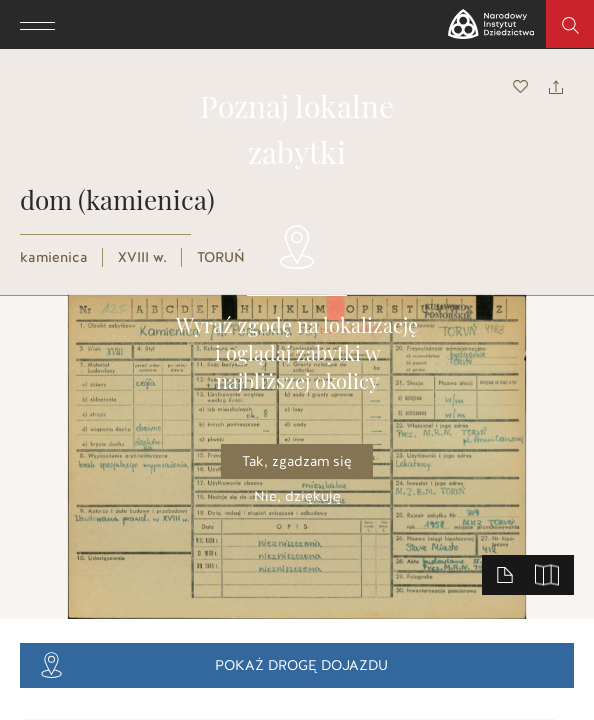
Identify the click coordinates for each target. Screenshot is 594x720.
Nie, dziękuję (297, 496)
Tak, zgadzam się (297, 461)
